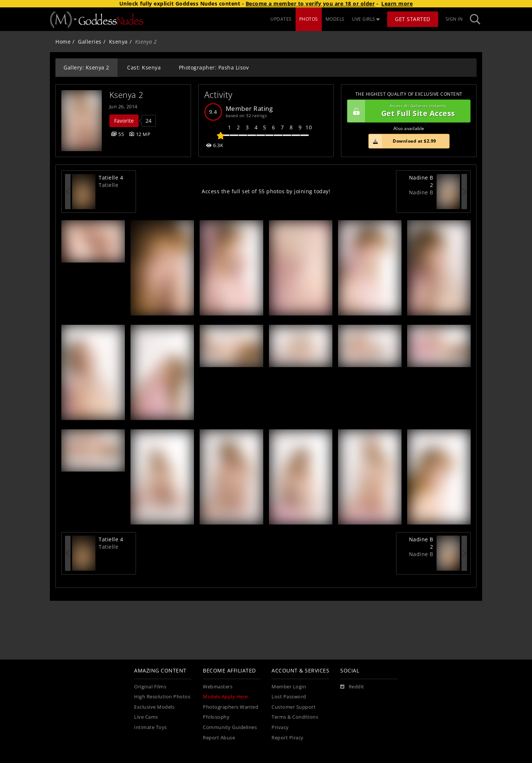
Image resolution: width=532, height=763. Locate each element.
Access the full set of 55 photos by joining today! (266, 191)
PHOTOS (309, 19)
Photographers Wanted (231, 707)
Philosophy (216, 717)
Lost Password (289, 697)
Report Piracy (288, 738)
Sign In (454, 19)
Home (63, 42)
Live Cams (146, 717)
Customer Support (294, 707)
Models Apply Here (225, 697)
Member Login (289, 687)
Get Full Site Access (407, 111)
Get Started (413, 19)
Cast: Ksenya (144, 67)
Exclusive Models (154, 707)
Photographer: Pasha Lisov (214, 67)
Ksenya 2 (127, 95)
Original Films (150, 687)
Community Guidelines (230, 727)
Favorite (124, 121)
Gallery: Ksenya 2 (86, 67)
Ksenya (118, 42)
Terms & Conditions (295, 717)
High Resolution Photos (162, 697)
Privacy (280, 727)
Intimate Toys (151, 727)
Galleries (90, 42)
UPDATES (281, 19)
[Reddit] (352, 687)
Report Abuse (219, 738)
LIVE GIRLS (366, 19)
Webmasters (218, 687)
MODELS (335, 19)
